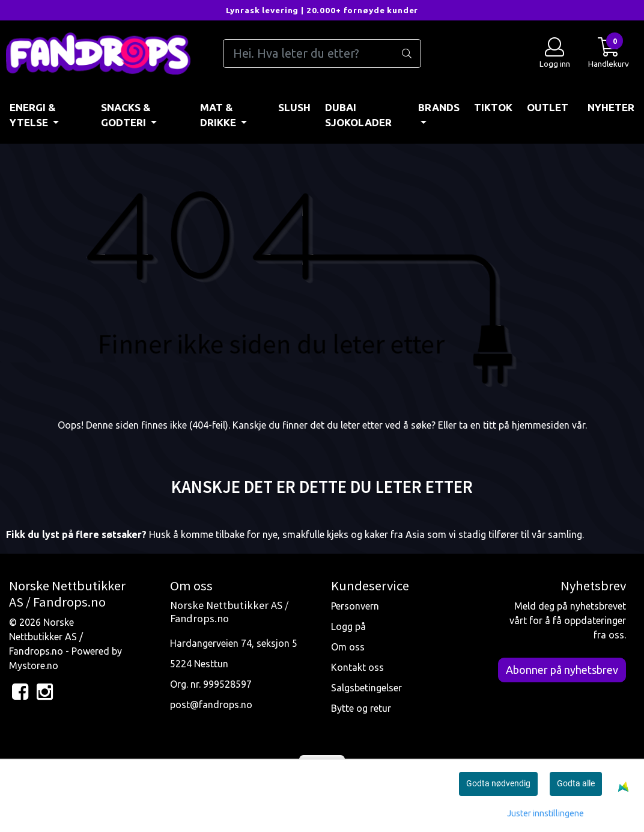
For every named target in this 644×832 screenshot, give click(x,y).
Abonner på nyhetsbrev (562, 670)
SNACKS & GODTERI (126, 115)
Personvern (355, 606)
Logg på (348, 626)
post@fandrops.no (211, 705)
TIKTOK (493, 107)
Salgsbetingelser (366, 688)
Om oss (348, 647)
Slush (294, 107)
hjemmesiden (541, 425)
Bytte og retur (361, 708)
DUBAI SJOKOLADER (358, 115)
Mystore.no (34, 665)
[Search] (322, 54)
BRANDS (439, 107)
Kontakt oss (357, 667)
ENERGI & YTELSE (33, 115)
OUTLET (548, 107)
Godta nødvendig (498, 783)
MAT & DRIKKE (219, 115)
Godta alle (576, 783)
